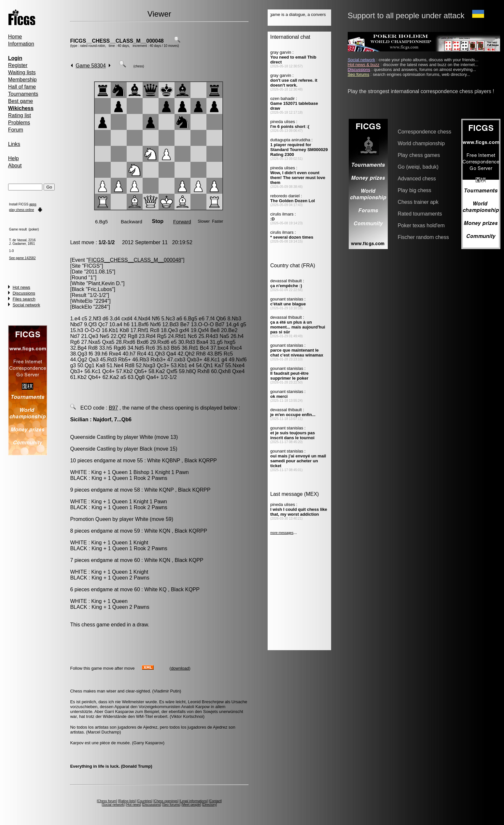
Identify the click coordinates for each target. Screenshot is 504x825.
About (15, 166)
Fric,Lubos (100, 289)
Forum (16, 130)
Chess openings (166, 801)
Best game (21, 101)
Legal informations (194, 801)
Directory (209, 805)
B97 (113, 408)
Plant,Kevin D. (105, 283)
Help (14, 158)
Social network (27, 305)
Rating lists (127, 801)
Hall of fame (22, 87)
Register (18, 65)
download (180, 668)
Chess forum (107, 801)
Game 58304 (91, 66)
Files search (24, 299)
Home (15, 37)
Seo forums (171, 805)
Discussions (24, 293)
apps (33, 204)
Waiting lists (22, 72)
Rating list (20, 115)
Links (14, 144)
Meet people (191, 805)
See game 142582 (22, 258)
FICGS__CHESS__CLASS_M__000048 (117, 41)
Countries (145, 801)
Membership (22, 80)
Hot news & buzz (364, 65)
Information (21, 44)
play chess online (22, 210)
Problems (19, 123)
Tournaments (23, 94)
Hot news (21, 287)
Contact (215, 801)
